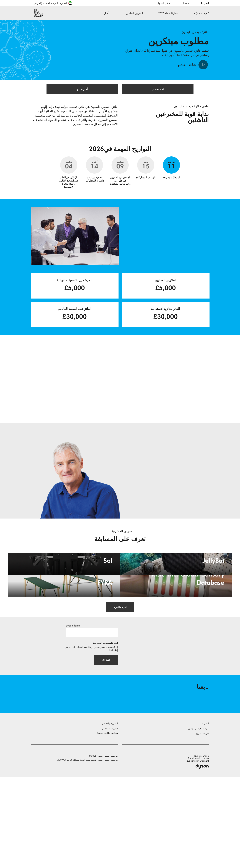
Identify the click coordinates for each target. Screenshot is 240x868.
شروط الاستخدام (110, 819)
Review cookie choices (107, 824)
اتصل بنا (205, 3)
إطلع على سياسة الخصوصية (105, 732)
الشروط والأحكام (110, 814)
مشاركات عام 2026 (168, 13)
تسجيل (185, 3)
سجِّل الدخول (163, 3)
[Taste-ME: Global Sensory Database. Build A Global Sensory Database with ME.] (176, 653)
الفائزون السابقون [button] (134, 13)
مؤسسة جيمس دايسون (198, 819)
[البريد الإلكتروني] (92, 721)
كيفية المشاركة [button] (201, 13)
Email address (73, 714)
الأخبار (107, 13)
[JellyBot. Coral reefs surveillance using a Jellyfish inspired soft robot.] (176, 590)
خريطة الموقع (203, 824)
